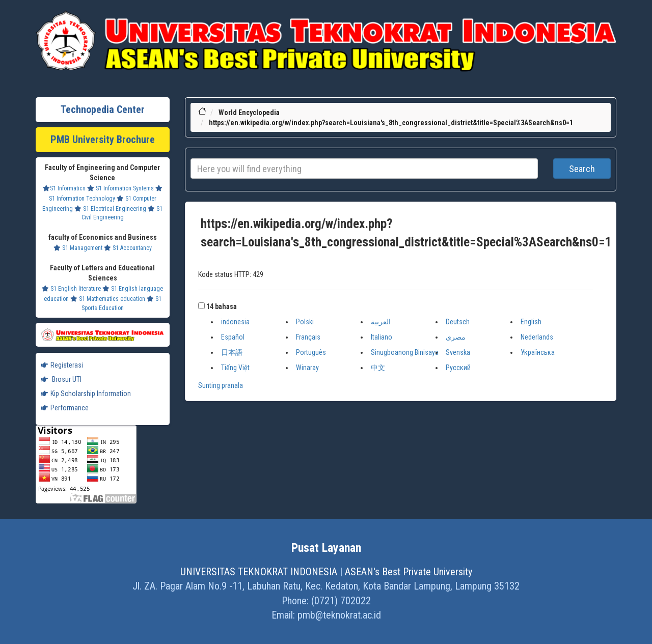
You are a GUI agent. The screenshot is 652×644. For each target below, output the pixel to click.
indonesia (235, 322)
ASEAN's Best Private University (409, 572)
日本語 (232, 352)
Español (233, 337)
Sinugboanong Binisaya (405, 352)
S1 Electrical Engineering (110, 209)
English (531, 322)
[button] (201, 306)
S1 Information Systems (120, 188)
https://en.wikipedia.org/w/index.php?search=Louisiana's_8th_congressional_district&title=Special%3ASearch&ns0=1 (391, 123)
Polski (305, 322)
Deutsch (458, 322)
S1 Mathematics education (108, 299)
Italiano (382, 337)
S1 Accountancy (128, 248)
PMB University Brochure (103, 139)
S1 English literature (71, 289)
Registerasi (62, 365)
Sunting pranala (221, 385)
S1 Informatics (64, 188)
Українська (538, 352)
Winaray (307, 368)
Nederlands (537, 337)
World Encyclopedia (249, 113)
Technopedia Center (103, 109)
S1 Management (78, 248)
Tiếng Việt (235, 368)
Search (582, 169)
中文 (378, 368)
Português (311, 352)
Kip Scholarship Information (86, 394)
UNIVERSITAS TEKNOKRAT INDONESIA (259, 572)
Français (308, 337)
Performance (65, 408)
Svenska (458, 352)
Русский (458, 368)
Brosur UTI (61, 379)
